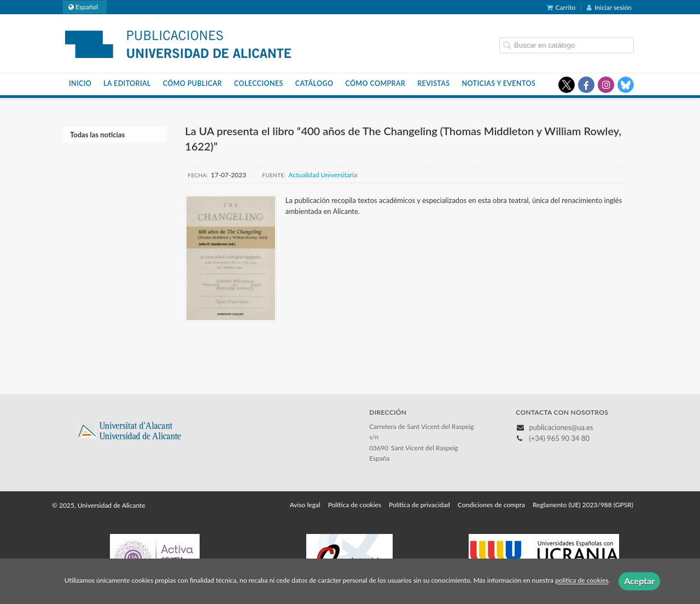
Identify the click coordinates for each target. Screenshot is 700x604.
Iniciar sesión (609, 7)
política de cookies (582, 581)
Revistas (433, 83)
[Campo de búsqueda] (567, 45)
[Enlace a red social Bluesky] (626, 85)
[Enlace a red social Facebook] (586, 85)
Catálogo (314, 83)
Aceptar (639, 581)
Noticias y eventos (499, 83)
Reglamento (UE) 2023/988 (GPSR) (583, 505)
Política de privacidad (419, 505)
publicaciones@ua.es (561, 427)
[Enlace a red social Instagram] (606, 85)
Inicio (80, 83)
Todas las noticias (97, 135)
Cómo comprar (375, 83)
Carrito (561, 7)
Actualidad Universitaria (323, 175)
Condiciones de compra (491, 505)
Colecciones (259, 83)
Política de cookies (355, 505)
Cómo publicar (192, 83)
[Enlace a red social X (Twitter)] (567, 85)
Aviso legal (305, 505)
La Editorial (127, 83)
